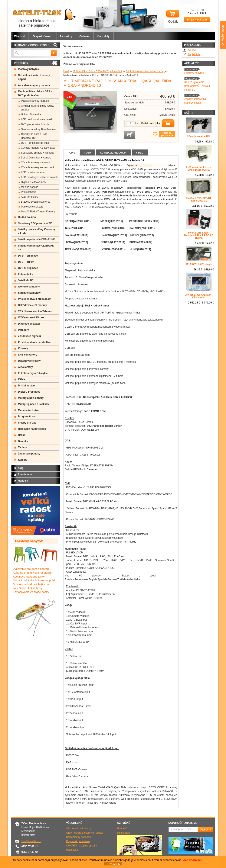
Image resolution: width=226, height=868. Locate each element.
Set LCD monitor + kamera (36, 158)
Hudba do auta (27, 217)
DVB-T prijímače (28, 256)
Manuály (23, 481)
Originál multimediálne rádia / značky (145, 71)
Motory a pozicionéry (31, 398)
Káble (22, 379)
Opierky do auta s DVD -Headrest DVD (35, 136)
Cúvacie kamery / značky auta (38, 148)
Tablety (22, 447)
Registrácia (194, 54)
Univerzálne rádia (31, 115)
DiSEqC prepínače (29, 392)
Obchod (20, 36)
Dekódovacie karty (29, 361)
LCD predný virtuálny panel (37, 119)
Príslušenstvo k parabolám (34, 342)
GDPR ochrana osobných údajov (85, 833)
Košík (173, 17)
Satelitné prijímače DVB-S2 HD (37, 239)
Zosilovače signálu (30, 336)
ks (137, 123)
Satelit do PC (26, 280)
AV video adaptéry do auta (34, 85)
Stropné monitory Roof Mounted (39, 129)
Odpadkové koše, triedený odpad (34, 77)
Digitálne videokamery (34, 182)
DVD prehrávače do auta (35, 124)
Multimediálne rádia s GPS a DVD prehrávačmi (98, 71)
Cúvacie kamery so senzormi (37, 167)
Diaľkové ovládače (29, 324)
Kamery (23, 460)
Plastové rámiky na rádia (35, 101)
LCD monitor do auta (33, 172)
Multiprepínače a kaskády (34, 404)
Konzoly (23, 348)
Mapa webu (73, 850)
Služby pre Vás (27, 423)
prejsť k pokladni (197, 20)
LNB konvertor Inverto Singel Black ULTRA (199, 168)
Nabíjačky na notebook (32, 429)
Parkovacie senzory (32, 207)
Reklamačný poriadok (78, 837)
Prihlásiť (192, 51)
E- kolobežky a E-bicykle (33, 373)
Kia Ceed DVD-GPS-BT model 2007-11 (199, 199)
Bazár (22, 435)
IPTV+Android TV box (31, 318)
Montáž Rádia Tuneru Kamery (38, 212)
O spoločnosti (42, 36)
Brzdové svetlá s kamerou (36, 202)
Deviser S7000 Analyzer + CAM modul (199, 296)
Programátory (27, 417)
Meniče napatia (30, 187)
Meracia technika (28, 410)
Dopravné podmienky (78, 841)
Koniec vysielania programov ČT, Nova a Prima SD (197, 86)
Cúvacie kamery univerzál (36, 163)
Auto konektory (30, 197)
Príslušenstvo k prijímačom (35, 299)
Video (140, 153)
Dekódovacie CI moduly (32, 305)
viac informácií (192, 860)
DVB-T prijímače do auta (35, 143)
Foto (88, 153)
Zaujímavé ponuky (29, 454)
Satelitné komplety (29, 293)
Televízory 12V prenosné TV (35, 223)
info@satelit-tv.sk (31, 841)
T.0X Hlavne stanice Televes (35, 311)
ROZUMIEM (113, 864)
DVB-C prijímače (28, 268)
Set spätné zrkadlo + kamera (37, 153)
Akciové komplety (29, 287)
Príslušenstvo (29, 192)
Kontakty (103, 36)
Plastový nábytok (29, 69)
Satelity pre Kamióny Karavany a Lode (37, 231)
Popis (72, 153)
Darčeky (23, 441)
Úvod (66, 71)
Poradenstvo (26, 475)
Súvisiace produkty (113, 153)
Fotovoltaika (26, 274)
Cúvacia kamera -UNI (199, 136)
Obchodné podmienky (79, 829)
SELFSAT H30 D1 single (199, 264)
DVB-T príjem (26, 262)
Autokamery (25, 367)
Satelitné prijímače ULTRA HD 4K (36, 248)
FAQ (21, 468)
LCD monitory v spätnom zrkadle (40, 177)
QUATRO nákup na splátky (82, 846)
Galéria (84, 36)
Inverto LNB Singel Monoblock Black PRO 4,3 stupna (199, 235)
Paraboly (24, 330)
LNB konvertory (28, 355)
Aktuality (66, 36)
